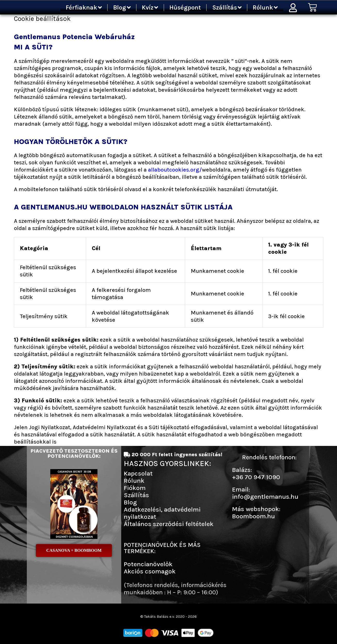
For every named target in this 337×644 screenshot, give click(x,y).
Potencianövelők (148, 564)
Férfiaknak (84, 7)
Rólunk (265, 7)
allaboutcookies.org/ (175, 170)
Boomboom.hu (253, 516)
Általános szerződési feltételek (169, 524)
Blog (122, 7)
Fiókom (135, 488)
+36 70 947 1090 (256, 477)
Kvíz (150, 7)
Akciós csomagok (150, 571)
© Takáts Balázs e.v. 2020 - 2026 (169, 616)
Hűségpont (185, 7)
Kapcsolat (138, 473)
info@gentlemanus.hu (265, 497)
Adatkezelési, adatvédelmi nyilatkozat (162, 513)
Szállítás (227, 7)
